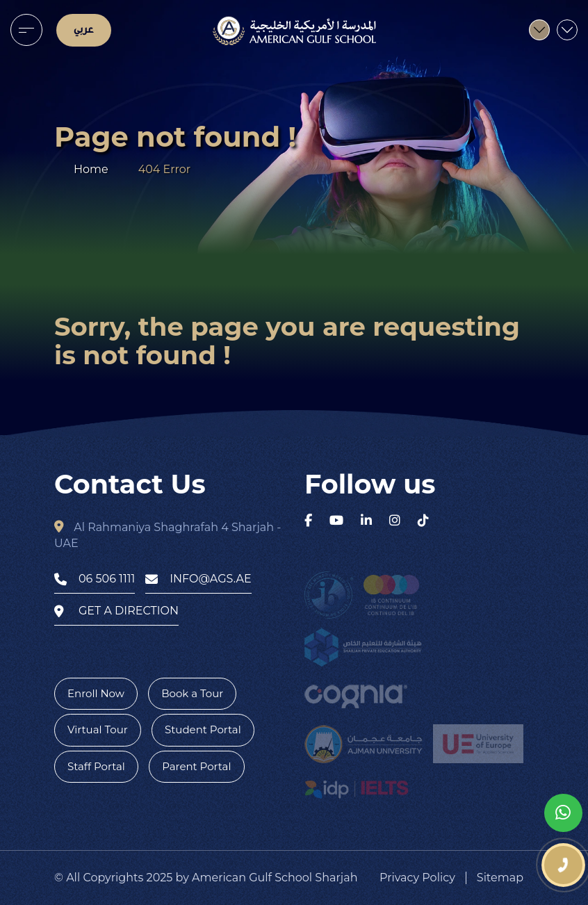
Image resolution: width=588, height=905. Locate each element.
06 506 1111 (95, 579)
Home (91, 169)
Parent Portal (196, 766)
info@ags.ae (198, 579)
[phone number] (563, 865)
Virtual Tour (98, 729)
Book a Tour (192, 693)
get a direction (116, 611)
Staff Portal (96, 766)
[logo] (294, 31)
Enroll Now (96, 693)
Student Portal (203, 729)
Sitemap (500, 878)
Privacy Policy (417, 878)
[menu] (26, 30)
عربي (84, 30)
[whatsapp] (563, 813)
